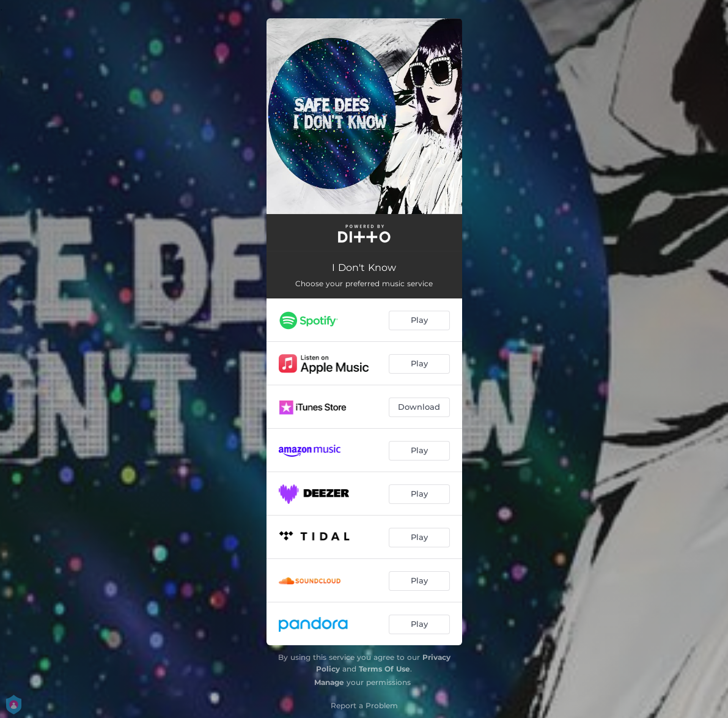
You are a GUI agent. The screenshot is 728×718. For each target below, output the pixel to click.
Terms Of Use (384, 669)
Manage (329, 682)
